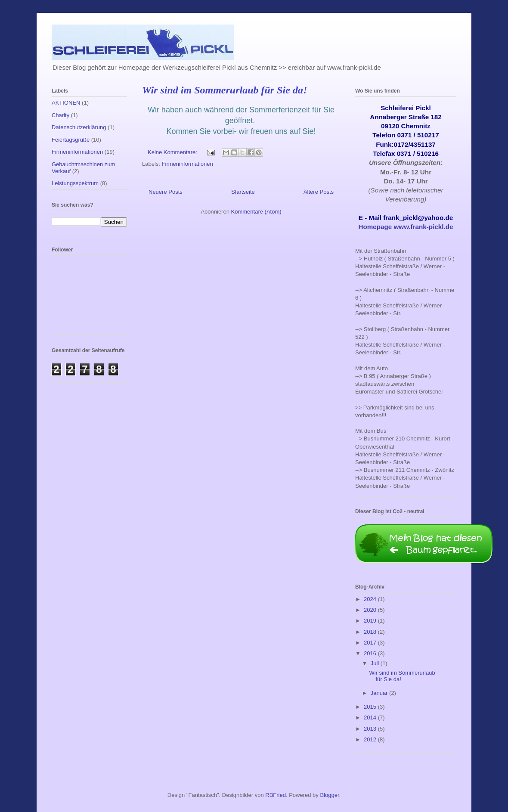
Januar (380, 693)
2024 (371, 599)
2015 (371, 707)
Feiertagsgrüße (71, 140)
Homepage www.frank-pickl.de (406, 227)
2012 (371, 739)
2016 (371, 653)
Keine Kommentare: (173, 152)
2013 (371, 729)
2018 (371, 632)
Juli (376, 663)
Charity (60, 115)
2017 (371, 643)
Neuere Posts (166, 192)
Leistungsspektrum (75, 183)
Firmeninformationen (187, 164)
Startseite (243, 192)
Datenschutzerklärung (79, 127)
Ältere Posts (319, 192)
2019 (371, 621)
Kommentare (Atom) (256, 212)
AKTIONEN (66, 103)
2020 (371, 610)
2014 (371, 717)
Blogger (329, 795)
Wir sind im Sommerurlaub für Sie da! (225, 90)
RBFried (276, 795)
